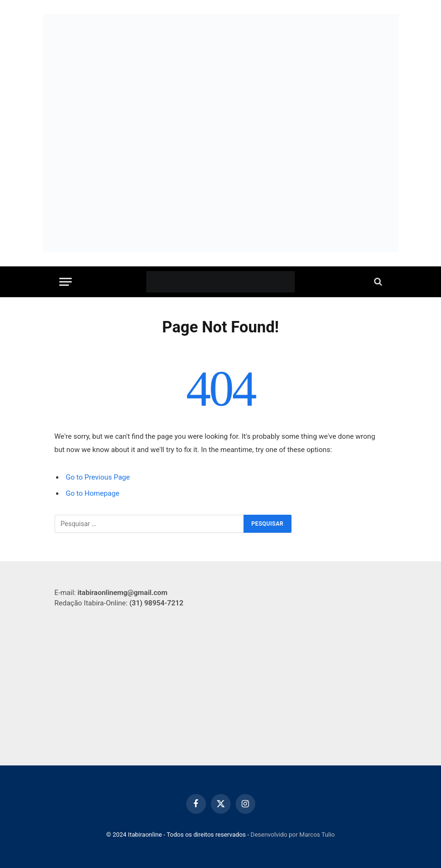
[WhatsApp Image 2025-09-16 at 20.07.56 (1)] (221, 74)
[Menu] (66, 282)
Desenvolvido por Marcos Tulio (293, 835)
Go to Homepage (93, 493)
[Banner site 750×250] (221, 193)
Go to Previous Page (98, 477)
